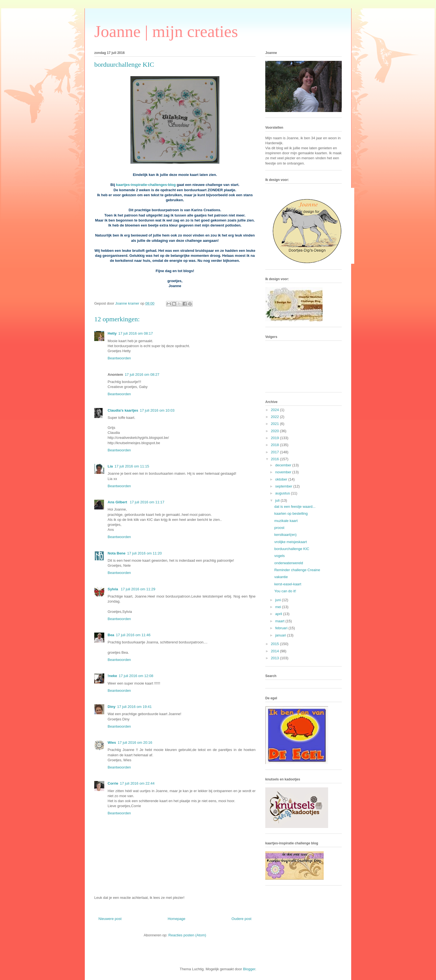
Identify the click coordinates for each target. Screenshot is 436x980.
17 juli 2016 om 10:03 (157, 410)
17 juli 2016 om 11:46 (133, 635)
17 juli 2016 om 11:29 (138, 589)
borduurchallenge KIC (292, 549)
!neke (112, 676)
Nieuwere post (110, 919)
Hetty (112, 333)
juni (279, 600)
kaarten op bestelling (291, 513)
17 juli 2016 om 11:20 (144, 553)
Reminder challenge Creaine (297, 570)
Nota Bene (117, 553)
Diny (112, 707)
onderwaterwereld (288, 563)
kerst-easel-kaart (288, 584)
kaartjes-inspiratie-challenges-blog (146, 185)
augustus (283, 493)
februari (282, 628)
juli (278, 500)
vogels (279, 556)
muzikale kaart (286, 521)
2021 (275, 424)
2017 (275, 452)
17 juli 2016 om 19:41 (134, 707)
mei (279, 607)
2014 (275, 651)
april (279, 614)
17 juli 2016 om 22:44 (137, 783)
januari (281, 635)
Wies (112, 743)
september (284, 486)
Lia (110, 466)
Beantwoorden (119, 358)
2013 (275, 658)
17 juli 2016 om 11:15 (132, 466)
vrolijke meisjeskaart (290, 542)
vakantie (281, 577)
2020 (275, 431)
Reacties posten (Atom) (187, 935)
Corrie (113, 783)
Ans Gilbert (118, 502)
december (284, 465)
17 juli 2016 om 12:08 (136, 676)
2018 (275, 445)
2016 (275, 459)
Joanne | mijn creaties (166, 31)
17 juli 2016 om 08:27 (142, 375)
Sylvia (113, 589)
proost (279, 528)
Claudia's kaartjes (123, 410)
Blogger (249, 969)
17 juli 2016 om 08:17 (136, 333)
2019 (275, 438)
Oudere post (241, 919)
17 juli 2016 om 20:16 (135, 743)
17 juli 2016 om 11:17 (147, 502)
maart (280, 621)
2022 (275, 417)
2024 (275, 410)
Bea (111, 635)
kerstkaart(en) (285, 535)
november (284, 472)
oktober (282, 479)
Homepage (177, 919)
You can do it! (285, 591)
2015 (275, 644)
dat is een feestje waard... (295, 507)
